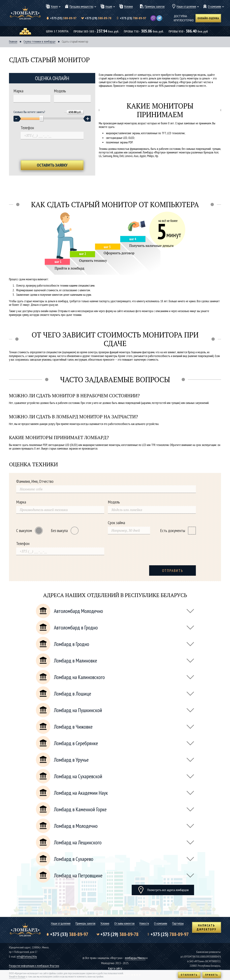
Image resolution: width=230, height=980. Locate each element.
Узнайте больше (17, 976)
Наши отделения (186, 7)
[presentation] (52, 150)
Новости (144, 923)
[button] (17, 119)
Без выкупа (65, 531)
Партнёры (178, 923)
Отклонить (189, 975)
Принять (212, 975)
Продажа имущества (81, 7)
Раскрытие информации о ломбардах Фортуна (34, 966)
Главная (13, 42)
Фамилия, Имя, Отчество (35, 481)
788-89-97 (133, 18)
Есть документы (178, 531)
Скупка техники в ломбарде (40, 42)
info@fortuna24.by (27, 956)
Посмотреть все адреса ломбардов (168, 890)
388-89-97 (63, 18)
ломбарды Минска (135, 958)
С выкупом (29, 531)
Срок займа (116, 523)
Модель (60, 91)
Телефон (27, 128)
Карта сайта (115, 968)
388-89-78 (98, 18)
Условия (128, 7)
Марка (18, 91)
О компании (214, 7)
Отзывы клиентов (124, 923)
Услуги (54, 7)
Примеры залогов (155, 7)
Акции (109, 7)
